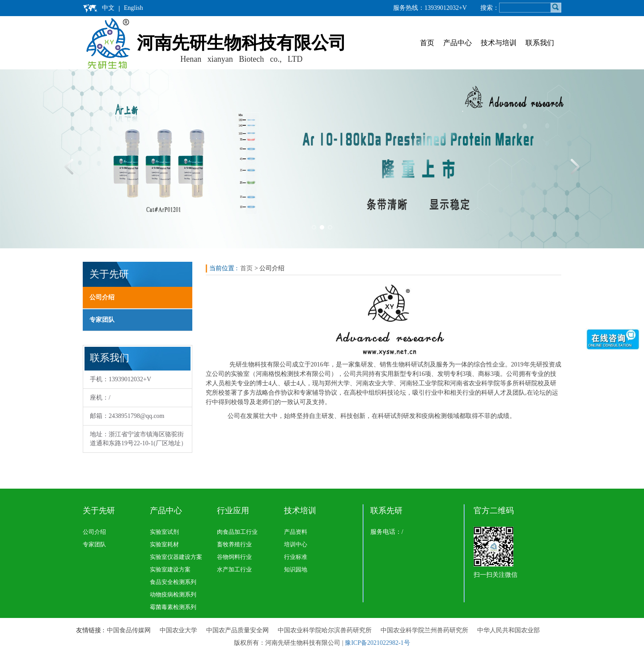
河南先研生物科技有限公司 (241, 43)
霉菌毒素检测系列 (173, 607)
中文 (108, 8)
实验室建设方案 (170, 569)
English (133, 8)
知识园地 (296, 569)
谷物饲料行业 (234, 557)
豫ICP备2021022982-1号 (377, 643)
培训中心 (296, 544)
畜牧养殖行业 (234, 544)
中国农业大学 (178, 630)
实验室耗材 (164, 544)
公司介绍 (102, 297)
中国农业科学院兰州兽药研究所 (424, 630)
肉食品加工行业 (237, 532)
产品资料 (296, 532)
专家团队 (102, 320)
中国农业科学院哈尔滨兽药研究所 (325, 630)
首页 (427, 43)
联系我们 (540, 43)
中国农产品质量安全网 (237, 630)
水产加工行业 (234, 569)
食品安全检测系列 (173, 582)
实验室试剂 (164, 532)
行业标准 (296, 557)
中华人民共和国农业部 (508, 630)
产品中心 (458, 43)
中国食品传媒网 (129, 630)
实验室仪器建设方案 (176, 557)
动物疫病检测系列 (173, 594)
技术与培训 (499, 43)
